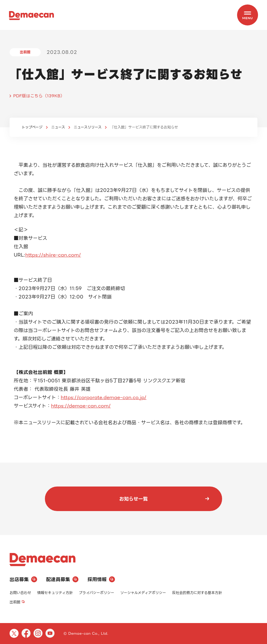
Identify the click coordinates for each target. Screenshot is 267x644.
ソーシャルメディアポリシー (143, 593)
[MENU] (248, 15)
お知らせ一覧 (164, 499)
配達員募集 (62, 579)
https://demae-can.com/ (81, 406)
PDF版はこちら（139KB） (39, 96)
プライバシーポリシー (97, 593)
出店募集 (23, 579)
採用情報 (101, 579)
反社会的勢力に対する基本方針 (197, 593)
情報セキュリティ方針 (55, 593)
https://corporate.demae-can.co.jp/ (104, 397)
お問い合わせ (20, 593)
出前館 (17, 602)
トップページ (32, 127)
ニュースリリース (88, 127)
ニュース (58, 127)
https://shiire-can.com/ (53, 255)
